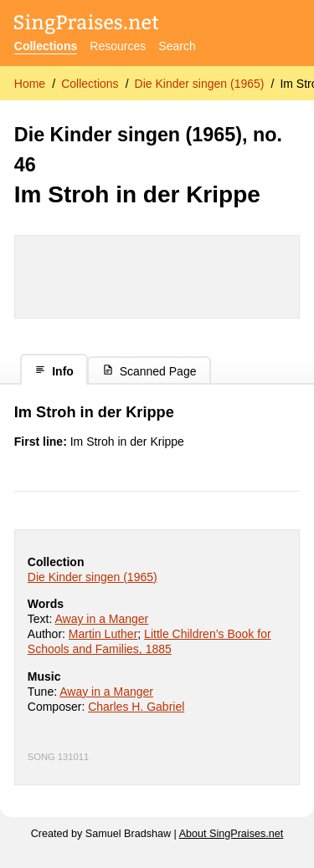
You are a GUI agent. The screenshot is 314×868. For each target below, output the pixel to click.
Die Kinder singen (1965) (200, 84)
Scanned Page (149, 371)
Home (30, 84)
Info (54, 371)
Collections (46, 46)
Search (177, 46)
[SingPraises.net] (87, 26)
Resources (118, 46)
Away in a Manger (101, 619)
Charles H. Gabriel (136, 707)
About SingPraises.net (232, 834)
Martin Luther (103, 634)
